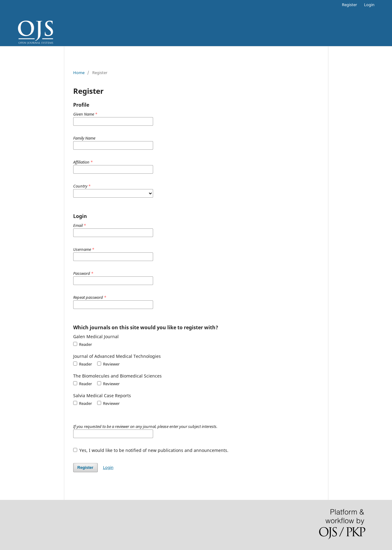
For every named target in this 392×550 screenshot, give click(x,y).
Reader (83, 344)
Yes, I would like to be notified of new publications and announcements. (151, 450)
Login (369, 5)
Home (79, 73)
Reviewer (108, 364)
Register (349, 5)
